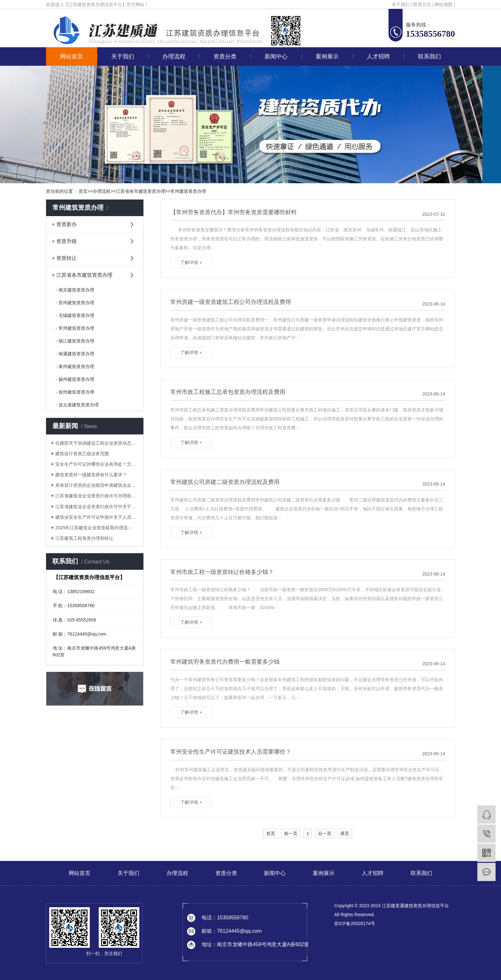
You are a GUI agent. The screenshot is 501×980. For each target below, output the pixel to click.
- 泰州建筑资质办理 (75, 366)
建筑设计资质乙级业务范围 (82, 454)
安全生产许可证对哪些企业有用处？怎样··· (97, 464)
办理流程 (174, 57)
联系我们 (429, 57)
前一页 (291, 833)
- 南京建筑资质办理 (75, 290)
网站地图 (443, 4)
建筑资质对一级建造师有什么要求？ (91, 475)
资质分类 (225, 57)
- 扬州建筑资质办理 (75, 379)
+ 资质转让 (64, 258)
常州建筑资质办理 (188, 191)
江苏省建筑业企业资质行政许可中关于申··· (97, 507)
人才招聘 (378, 57)
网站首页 (72, 57)
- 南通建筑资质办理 (75, 354)
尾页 (345, 833)
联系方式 (422, 4)
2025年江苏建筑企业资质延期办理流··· (93, 528)
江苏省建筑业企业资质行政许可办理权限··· (97, 496)
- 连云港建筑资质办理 (77, 405)
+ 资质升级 (64, 241)
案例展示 (327, 57)
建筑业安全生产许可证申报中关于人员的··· (97, 517)
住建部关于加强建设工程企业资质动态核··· (97, 443)
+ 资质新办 (64, 224)
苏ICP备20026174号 (355, 923)
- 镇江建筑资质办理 (75, 341)
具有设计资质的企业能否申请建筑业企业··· (97, 485)
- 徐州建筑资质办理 (75, 392)
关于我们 (401, 4)
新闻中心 (276, 57)
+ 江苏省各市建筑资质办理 (82, 275)
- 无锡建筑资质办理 (75, 315)
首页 (83, 191)
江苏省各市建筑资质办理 (141, 191)
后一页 (325, 833)
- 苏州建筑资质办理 (75, 303)
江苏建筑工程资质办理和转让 (84, 538)
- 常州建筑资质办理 (75, 328)
